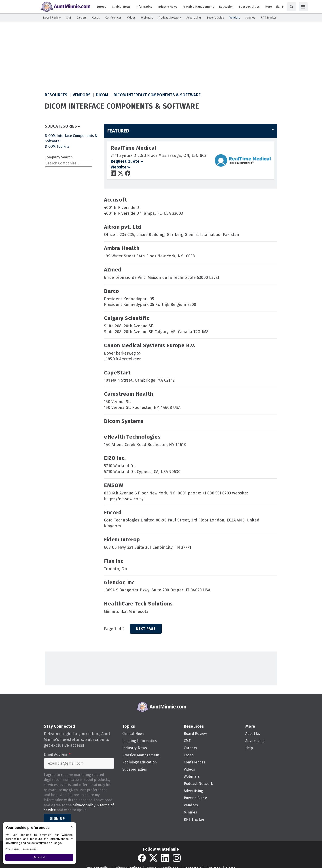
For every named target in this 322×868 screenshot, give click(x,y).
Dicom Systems (124, 421)
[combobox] (69, 163)
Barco (112, 291)
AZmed (113, 270)
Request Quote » (127, 161)
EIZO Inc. (115, 458)
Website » (120, 167)
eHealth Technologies (132, 437)
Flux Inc (114, 561)
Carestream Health (129, 394)
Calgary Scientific (127, 318)
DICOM (102, 95)
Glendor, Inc (119, 582)
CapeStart (117, 373)
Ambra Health (122, 248)
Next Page (146, 629)
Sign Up (57, 819)
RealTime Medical (133, 148)
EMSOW (114, 485)
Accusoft (115, 200)
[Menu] (303, 7)
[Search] (292, 7)
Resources (56, 95)
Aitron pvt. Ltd (123, 227)
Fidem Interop (122, 540)
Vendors (82, 95)
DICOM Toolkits (57, 146)
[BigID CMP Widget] (39, 844)
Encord (113, 513)
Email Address (57, 755)
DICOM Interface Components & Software (157, 95)
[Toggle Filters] (63, 126)
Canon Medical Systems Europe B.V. (150, 345)
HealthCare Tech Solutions (138, 604)
